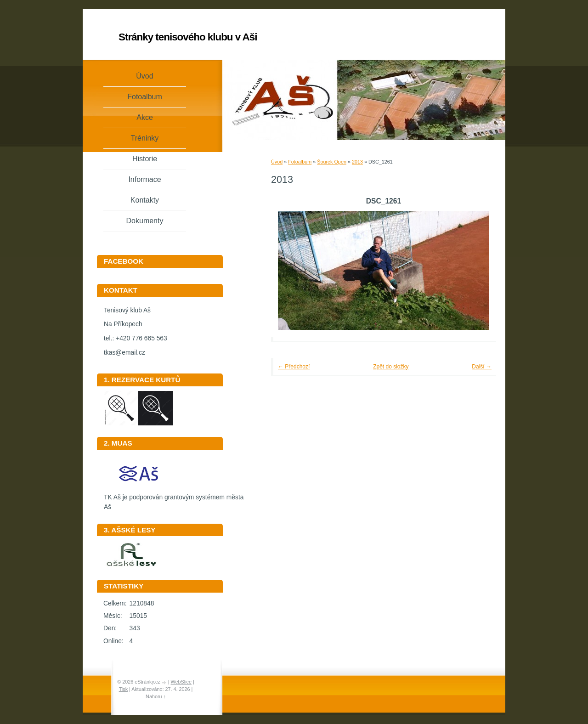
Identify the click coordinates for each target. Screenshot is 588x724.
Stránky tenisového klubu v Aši (188, 37)
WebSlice (181, 682)
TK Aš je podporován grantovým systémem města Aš (174, 499)
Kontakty (145, 200)
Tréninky (145, 138)
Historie (145, 159)
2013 (357, 162)
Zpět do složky (391, 367)
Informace (144, 179)
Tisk (123, 689)
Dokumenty (145, 221)
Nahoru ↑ (156, 696)
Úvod (277, 162)
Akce (145, 117)
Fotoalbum (300, 162)
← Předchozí (294, 367)
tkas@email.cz (124, 353)
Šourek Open (332, 162)
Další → (482, 367)
